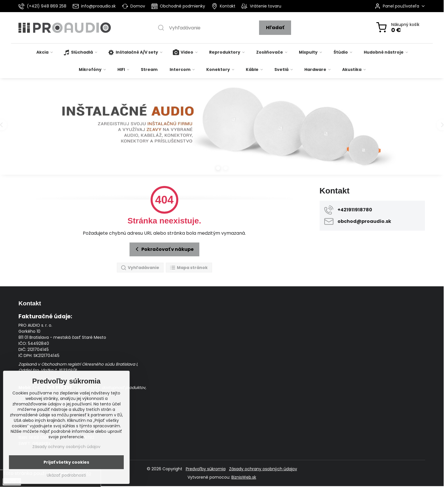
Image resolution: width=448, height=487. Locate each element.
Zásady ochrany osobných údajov (263, 469)
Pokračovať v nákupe (164, 249)
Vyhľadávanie (140, 268)
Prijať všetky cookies (66, 462)
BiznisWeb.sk (244, 477)
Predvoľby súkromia (206, 469)
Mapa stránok (189, 268)
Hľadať (275, 28)
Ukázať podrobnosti (66, 475)
